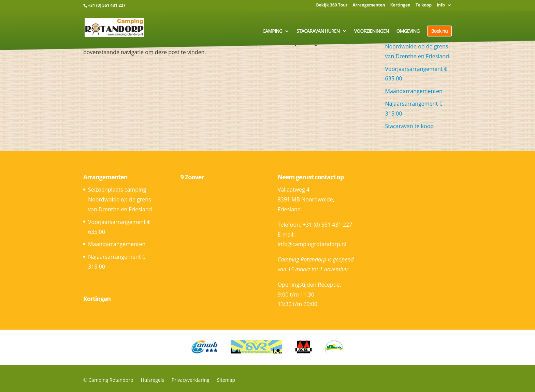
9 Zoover (192, 177)
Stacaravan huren (318, 31)
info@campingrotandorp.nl (312, 244)
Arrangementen (369, 5)
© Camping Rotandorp (108, 380)
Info (441, 5)
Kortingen (400, 5)
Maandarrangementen (414, 91)
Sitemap (226, 380)
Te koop (424, 5)
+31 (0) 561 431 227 (107, 5)
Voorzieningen (372, 31)
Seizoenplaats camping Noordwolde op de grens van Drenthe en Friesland (120, 199)
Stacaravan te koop (410, 126)
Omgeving (408, 31)
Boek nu (439, 31)
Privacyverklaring (191, 380)
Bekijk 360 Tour (332, 5)
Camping (272, 31)
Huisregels (152, 380)
